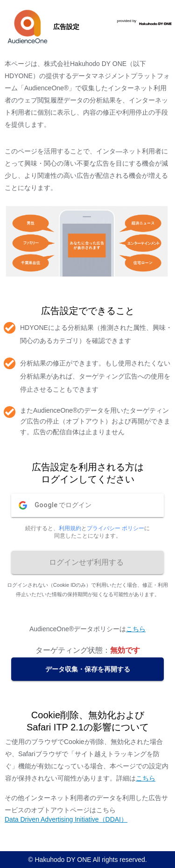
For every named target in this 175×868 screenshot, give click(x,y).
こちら (136, 629)
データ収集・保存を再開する (88, 669)
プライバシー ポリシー (115, 528)
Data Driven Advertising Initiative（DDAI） (66, 819)
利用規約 (70, 528)
